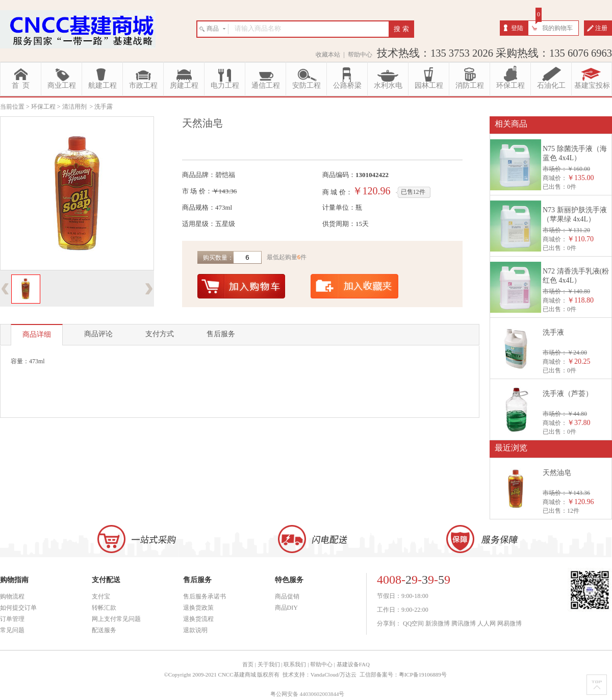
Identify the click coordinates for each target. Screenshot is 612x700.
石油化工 (551, 85)
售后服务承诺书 (205, 596)
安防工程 (307, 85)
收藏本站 (328, 55)
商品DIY (286, 608)
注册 (601, 28)
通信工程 (266, 85)
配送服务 (104, 630)
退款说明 (195, 630)
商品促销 (287, 596)
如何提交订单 (18, 608)
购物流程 (12, 596)
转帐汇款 (104, 608)
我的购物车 (557, 28)
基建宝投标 (592, 85)
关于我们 (269, 664)
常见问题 (12, 630)
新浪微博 (438, 623)
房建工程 (184, 85)
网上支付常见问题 (116, 619)
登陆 (517, 28)
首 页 (21, 85)
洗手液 (553, 332)
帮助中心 (360, 55)
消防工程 (470, 85)
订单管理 (12, 619)
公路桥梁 (347, 85)
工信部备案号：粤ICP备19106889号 (404, 674)
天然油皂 (557, 473)
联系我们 (295, 664)
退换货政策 (198, 608)
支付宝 (101, 596)
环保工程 (511, 85)
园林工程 (429, 85)
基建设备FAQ (353, 664)
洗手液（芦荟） (568, 394)
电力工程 (225, 85)
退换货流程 (198, 619)
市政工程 (143, 85)
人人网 (487, 623)
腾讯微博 (464, 623)
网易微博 (509, 623)
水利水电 (388, 85)
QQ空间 (413, 623)
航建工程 (103, 85)
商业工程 (62, 85)
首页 (248, 664)
